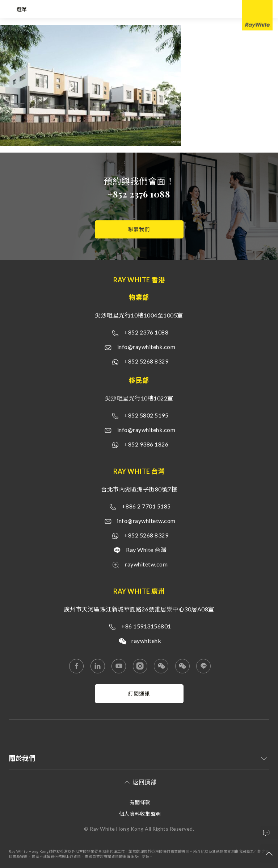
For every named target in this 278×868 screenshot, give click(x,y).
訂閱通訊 (139, 693)
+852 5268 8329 (146, 361)
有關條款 (140, 802)
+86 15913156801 (146, 626)
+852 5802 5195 (146, 415)
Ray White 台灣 (146, 550)
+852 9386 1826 (146, 444)
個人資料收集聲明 (140, 814)
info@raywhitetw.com (146, 521)
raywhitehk (146, 641)
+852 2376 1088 (139, 194)
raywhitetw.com (146, 564)
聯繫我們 (139, 229)
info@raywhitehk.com (146, 347)
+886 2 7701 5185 (146, 506)
